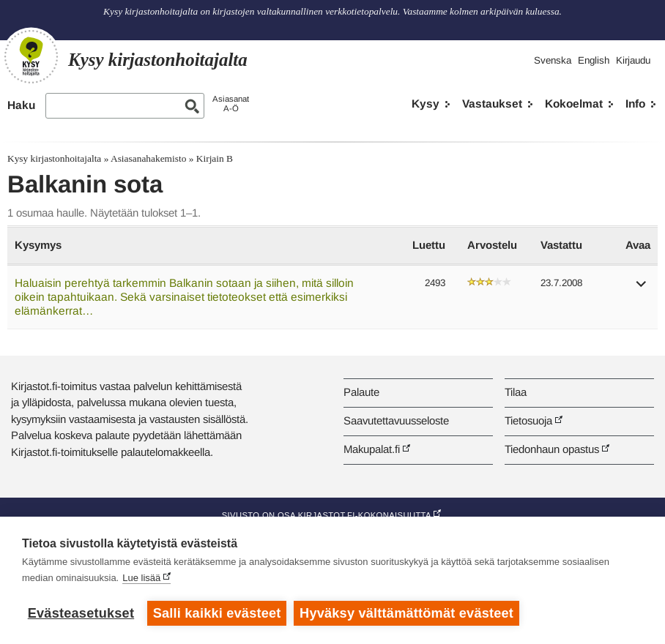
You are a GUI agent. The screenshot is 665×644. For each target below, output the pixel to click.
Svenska (553, 60)
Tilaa (516, 392)
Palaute (361, 392)
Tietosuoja (528, 420)
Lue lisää (141, 578)
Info (635, 104)
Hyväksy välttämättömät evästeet (406, 613)
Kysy (426, 104)
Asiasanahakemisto (148, 158)
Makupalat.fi (372, 449)
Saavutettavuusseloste (396, 420)
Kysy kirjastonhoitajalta (54, 158)
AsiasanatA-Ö (231, 104)
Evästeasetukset (81, 613)
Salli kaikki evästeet (217, 613)
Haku (21, 105)
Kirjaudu (633, 60)
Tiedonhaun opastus (552, 449)
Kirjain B (215, 158)
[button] (642, 289)
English (594, 60)
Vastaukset (492, 104)
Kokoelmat (574, 104)
